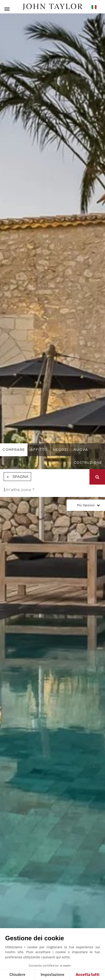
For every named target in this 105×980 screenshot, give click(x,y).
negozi (61, 450)
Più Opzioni (86, 505)
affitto (39, 450)
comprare (14, 450)
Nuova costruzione (88, 456)
